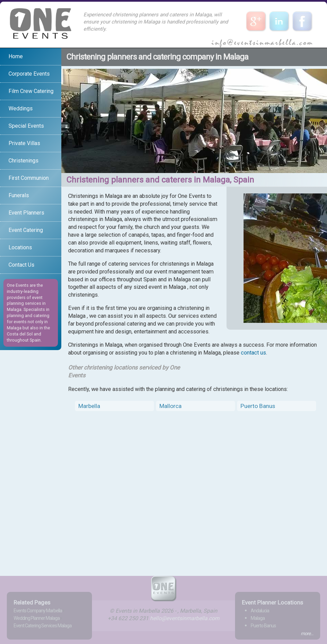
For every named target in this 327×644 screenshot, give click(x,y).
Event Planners (26, 213)
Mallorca (170, 406)
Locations (20, 247)
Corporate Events (29, 74)
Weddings (21, 108)
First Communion (29, 178)
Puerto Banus (258, 406)
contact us (253, 353)
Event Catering (26, 230)
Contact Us (21, 265)
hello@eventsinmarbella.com (185, 618)
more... (307, 633)
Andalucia (260, 611)
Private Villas (24, 143)
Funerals (19, 195)
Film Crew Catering (31, 91)
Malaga (258, 618)
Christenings (24, 161)
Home (16, 56)
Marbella (89, 406)
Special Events (26, 126)
